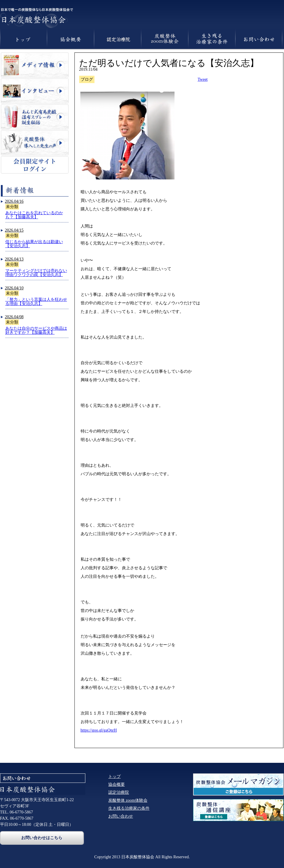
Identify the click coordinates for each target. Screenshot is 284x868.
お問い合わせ (121, 816)
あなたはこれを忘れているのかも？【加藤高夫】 (34, 215)
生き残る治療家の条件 (129, 808)
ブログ (87, 79)
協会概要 (117, 784)
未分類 (12, 207)
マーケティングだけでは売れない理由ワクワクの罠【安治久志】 (36, 273)
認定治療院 (119, 792)
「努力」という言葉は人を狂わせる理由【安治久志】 (36, 302)
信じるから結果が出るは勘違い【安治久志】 (34, 244)
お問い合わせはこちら (42, 838)
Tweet (203, 79)
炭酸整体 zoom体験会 (128, 800)
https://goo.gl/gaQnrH (99, 730)
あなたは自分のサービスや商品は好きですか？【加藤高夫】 (36, 330)
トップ (114, 777)
